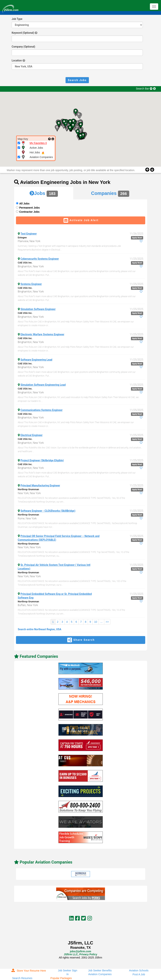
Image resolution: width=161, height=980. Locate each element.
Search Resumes (22, 978)
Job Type (17, 19)
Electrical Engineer (32, 435)
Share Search (80, 640)
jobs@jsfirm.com (80, 951)
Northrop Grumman (28, 489)
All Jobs (24, 204)
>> (107, 622)
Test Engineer (29, 234)
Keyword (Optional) (23, 33)
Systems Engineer (31, 284)
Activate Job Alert (81, 220)
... (101, 622)
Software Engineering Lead (36, 360)
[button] (57, 128)
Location (17, 60)
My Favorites (38, 143)
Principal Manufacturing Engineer (40, 486)
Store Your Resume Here (29, 971)
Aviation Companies (100, 974)
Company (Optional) (23, 47)
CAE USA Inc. (25, 263)
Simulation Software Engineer (38, 309)
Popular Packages (61, 978)
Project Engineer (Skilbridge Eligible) (42, 460)
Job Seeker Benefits (100, 970)
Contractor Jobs (29, 212)
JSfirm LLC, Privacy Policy (80, 954)
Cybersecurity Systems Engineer (40, 259)
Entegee (22, 238)
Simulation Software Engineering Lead (43, 385)
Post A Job (139, 974)
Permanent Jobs (30, 208)
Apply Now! (137, 238)
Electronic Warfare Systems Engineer (42, 334)
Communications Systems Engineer (42, 410)
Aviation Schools (139, 970)
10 (96, 622)
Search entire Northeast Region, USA (40, 629)
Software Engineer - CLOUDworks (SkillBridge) (48, 511)
